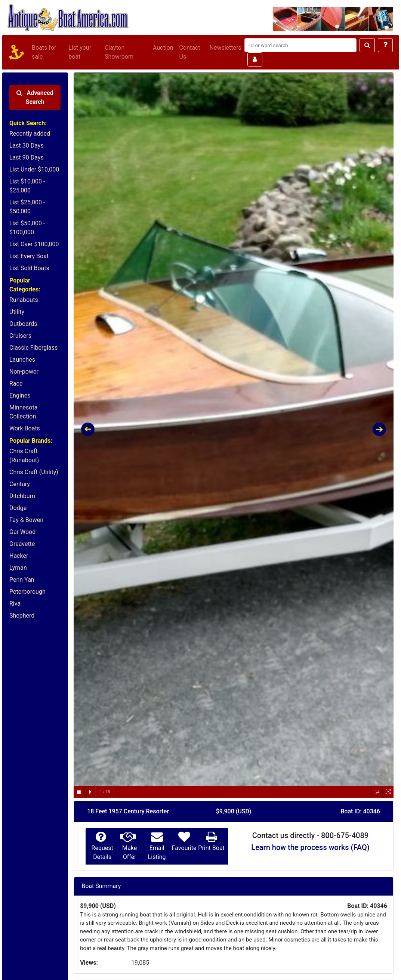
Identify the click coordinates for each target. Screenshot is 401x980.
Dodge (18, 508)
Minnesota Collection (23, 412)
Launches (22, 360)
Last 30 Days (27, 146)
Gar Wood (22, 532)
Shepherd (22, 616)
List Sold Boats (29, 268)
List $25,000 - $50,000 (27, 207)
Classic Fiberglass (33, 348)
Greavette (22, 544)
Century (20, 484)
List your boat (80, 52)
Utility (17, 312)
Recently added (30, 134)
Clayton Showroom (119, 52)
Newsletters (226, 48)
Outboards (23, 324)
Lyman (18, 568)
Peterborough (27, 592)
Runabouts (24, 300)
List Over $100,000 (34, 244)
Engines (20, 395)
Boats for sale (44, 52)
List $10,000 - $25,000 (27, 186)
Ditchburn (22, 496)
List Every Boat (29, 256)
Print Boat (211, 848)
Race (16, 384)
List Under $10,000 (34, 169)
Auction (163, 48)
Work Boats (25, 428)
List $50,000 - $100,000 (27, 228)
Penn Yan (22, 580)
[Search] (300, 45)
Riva (15, 604)
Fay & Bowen (26, 520)
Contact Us (190, 52)
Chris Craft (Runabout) (24, 456)
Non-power (24, 372)
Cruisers (20, 336)
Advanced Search (35, 97)
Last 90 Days (27, 157)
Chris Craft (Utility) (34, 472)
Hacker (19, 556)
